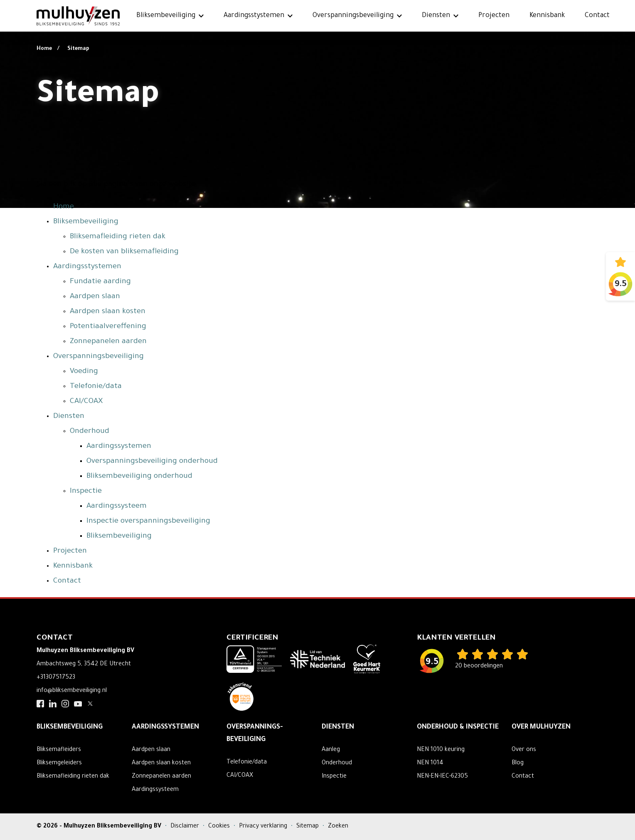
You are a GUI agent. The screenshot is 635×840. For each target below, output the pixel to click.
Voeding (84, 372)
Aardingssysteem (117, 506)
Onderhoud (90, 432)
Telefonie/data (96, 387)
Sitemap (78, 49)
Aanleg (331, 750)
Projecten (494, 16)
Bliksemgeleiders (59, 763)
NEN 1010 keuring (441, 750)
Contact (597, 16)
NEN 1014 (430, 763)
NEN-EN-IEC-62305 (442, 777)
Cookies (220, 827)
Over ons (524, 750)
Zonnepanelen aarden (108, 342)
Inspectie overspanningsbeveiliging (148, 521)
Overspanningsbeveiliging (353, 16)
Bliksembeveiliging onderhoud (139, 477)
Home (45, 49)
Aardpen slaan (95, 297)
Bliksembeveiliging (166, 16)
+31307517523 (56, 678)
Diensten (436, 16)
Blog (518, 763)
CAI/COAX (86, 402)
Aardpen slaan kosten (108, 312)
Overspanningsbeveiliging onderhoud (152, 462)
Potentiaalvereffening (108, 327)
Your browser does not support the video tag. (317, 104)
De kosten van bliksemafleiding (124, 252)
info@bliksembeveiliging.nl (72, 691)
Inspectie (86, 492)
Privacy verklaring (264, 827)
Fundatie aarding (100, 282)
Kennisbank (547, 16)
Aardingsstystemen (254, 16)
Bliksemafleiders (59, 750)
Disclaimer (186, 827)
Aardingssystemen (119, 447)
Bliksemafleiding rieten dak (118, 237)
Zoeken (338, 827)
